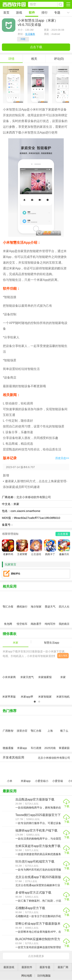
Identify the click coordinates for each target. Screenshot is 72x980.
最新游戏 (9, 967)
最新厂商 (63, 967)
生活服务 (30, 34)
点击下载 (36, 47)
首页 (6, 13)
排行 (45, 13)
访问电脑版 (44, 976)
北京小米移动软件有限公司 (34, 497)
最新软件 (27, 967)
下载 (67, 806)
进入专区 (63, 656)
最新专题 (45, 967)
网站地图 (27, 976)
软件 (32, 13)
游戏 (19, 13)
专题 (57, 13)
